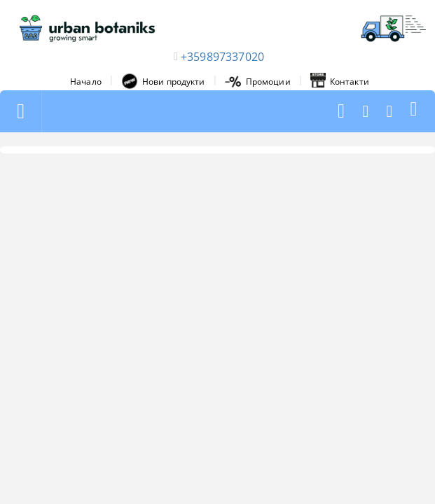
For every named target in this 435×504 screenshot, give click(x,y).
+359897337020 (222, 57)
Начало (86, 82)
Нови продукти (163, 81)
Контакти (340, 81)
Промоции (258, 82)
